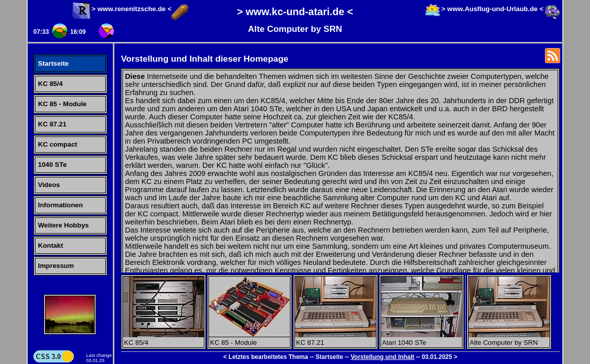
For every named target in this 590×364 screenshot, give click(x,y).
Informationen (60, 205)
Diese (135, 76)
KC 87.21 (52, 124)
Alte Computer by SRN (509, 339)
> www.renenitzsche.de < (132, 9)
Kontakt (51, 245)
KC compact (58, 144)
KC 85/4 (50, 84)
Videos (49, 185)
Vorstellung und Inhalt (383, 357)
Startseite (53, 63)
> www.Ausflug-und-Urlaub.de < (492, 9)
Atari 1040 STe (422, 339)
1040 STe (52, 165)
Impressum (56, 266)
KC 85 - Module (62, 104)
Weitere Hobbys (63, 225)
